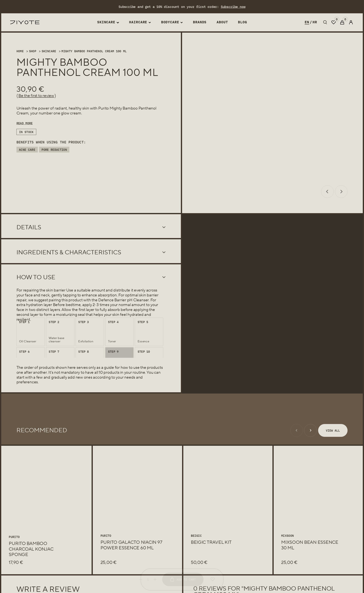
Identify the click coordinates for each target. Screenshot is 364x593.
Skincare (106, 22)
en (307, 22)
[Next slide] (341, 192)
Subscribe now (233, 7)
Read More (25, 123)
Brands (200, 22)
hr (315, 22)
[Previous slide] (327, 192)
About (222, 22)
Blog (242, 22)
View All (333, 430)
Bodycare (170, 22)
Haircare (138, 22)
